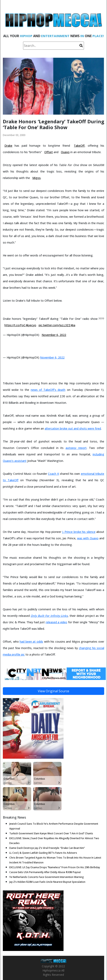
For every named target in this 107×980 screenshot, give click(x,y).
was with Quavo (88, 538)
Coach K (53, 474)
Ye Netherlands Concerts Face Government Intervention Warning (47, 877)
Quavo (65, 152)
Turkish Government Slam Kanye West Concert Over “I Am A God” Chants (51, 833)
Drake (8, 146)
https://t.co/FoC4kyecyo (20, 325)
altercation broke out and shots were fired (73, 428)
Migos (37, 178)
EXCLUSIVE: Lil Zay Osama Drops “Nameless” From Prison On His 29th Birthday (55, 867)
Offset (49, 152)
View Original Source (53, 691)
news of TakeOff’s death (48, 390)
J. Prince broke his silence (79, 532)
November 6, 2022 (54, 335)
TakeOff (79, 146)
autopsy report (76, 448)
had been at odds (31, 642)
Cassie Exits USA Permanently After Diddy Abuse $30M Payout (45, 872)
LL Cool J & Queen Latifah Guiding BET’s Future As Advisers (43, 853)
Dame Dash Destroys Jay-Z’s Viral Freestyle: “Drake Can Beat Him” (47, 848)
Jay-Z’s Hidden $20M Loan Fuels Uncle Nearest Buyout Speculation (47, 882)
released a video (57, 622)
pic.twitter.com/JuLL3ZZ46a (57, 325)
